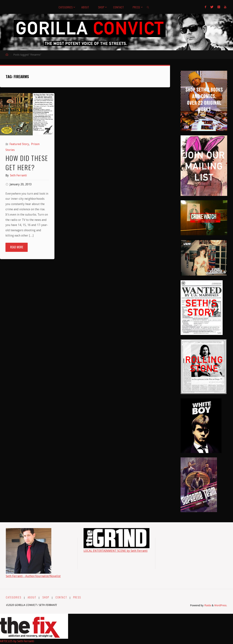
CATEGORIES (14, 597)
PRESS (77, 597)
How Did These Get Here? (27, 162)
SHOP (46, 597)
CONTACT (61, 597)
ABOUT (32, 597)
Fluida (207, 605)
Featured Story (19, 144)
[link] (148, 7)
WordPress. (221, 605)
